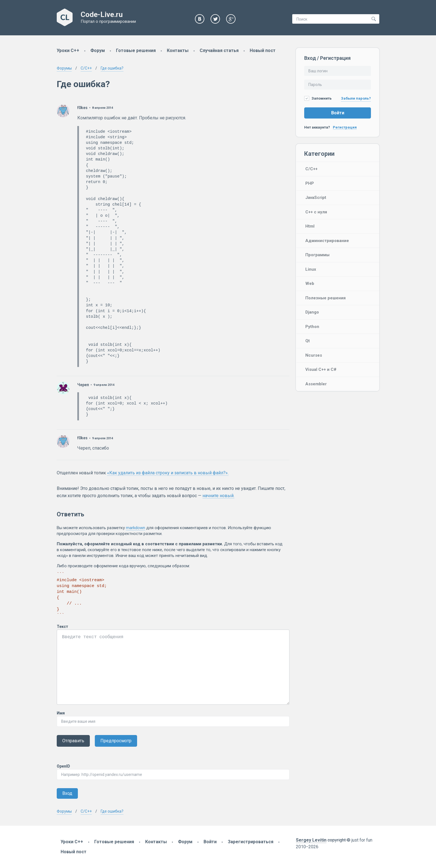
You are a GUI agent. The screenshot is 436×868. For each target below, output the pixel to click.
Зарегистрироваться (251, 842)
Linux (311, 269)
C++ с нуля (316, 212)
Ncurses (314, 355)
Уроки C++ (68, 50)
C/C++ (311, 169)
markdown (136, 528)
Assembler (316, 384)
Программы (317, 255)
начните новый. (218, 496)
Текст (62, 627)
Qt (308, 341)
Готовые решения (136, 50)
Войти (338, 113)
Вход (67, 793)
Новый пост (263, 50)
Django (312, 312)
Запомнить (318, 98)
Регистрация (345, 127)
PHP (310, 183)
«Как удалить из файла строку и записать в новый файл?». (168, 473)
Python (312, 327)
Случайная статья (219, 50)
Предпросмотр (116, 741)
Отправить (73, 741)
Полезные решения (325, 298)
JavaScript (316, 198)
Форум (98, 50)
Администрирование (327, 241)
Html (310, 226)
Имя (61, 713)
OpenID (63, 766)
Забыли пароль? (356, 98)
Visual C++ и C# (321, 369)
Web (310, 283)
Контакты (178, 50)
